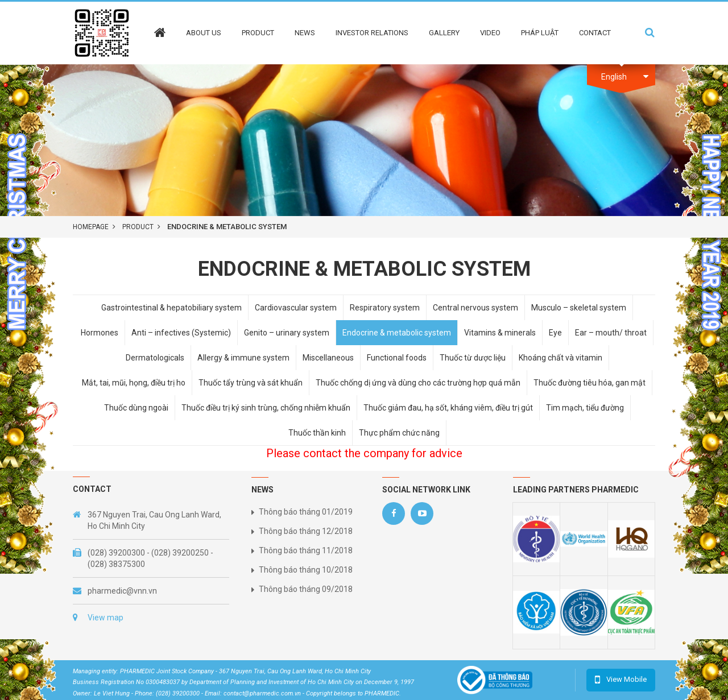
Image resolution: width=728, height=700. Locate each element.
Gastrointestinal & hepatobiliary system (171, 308)
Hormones (100, 333)
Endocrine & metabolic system (397, 333)
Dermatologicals (155, 358)
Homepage (91, 227)
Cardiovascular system (296, 308)
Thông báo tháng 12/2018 (306, 531)
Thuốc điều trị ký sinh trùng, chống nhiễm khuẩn (266, 408)
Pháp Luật (540, 33)
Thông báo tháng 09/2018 (306, 589)
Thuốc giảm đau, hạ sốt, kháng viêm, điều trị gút (448, 408)
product (138, 227)
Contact (595, 33)
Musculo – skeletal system (579, 308)
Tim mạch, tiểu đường (585, 408)
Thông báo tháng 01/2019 (306, 512)
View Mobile (626, 679)
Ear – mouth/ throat (611, 333)
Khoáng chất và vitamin (561, 358)
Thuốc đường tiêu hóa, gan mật (590, 383)
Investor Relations (372, 33)
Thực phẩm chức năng (399, 433)
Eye (555, 333)
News (305, 33)
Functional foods (397, 358)
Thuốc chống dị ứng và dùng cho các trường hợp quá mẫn (418, 383)
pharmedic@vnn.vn (122, 591)
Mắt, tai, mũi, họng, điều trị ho (134, 383)
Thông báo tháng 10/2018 (306, 570)
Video (490, 33)
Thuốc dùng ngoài (136, 408)
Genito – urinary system (287, 333)
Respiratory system (385, 308)
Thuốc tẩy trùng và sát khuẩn (251, 383)
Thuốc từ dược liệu (473, 358)
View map (106, 618)
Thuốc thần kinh (317, 433)
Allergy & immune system (243, 358)
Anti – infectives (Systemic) (181, 333)
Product (258, 33)
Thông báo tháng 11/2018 (306, 550)
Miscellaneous (328, 358)
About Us (204, 33)
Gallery (444, 33)
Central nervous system (475, 308)
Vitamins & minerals (500, 333)
